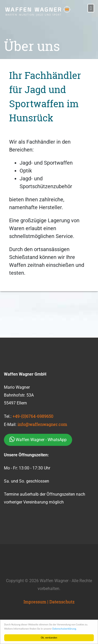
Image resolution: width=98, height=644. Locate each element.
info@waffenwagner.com (42, 424)
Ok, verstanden (49, 638)
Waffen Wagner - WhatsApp (38, 439)
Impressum (35, 602)
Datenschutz (62, 602)
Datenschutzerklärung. (64, 629)
